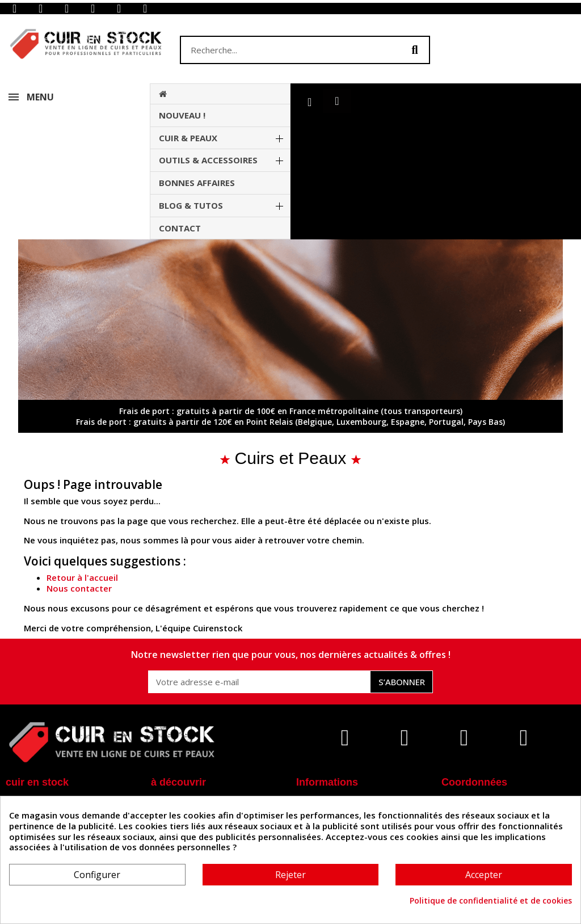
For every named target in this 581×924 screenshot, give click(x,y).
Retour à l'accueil (82, 577)
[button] (337, 101)
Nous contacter (79, 588)
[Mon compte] (310, 102)
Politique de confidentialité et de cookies (491, 901)
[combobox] (285, 50)
